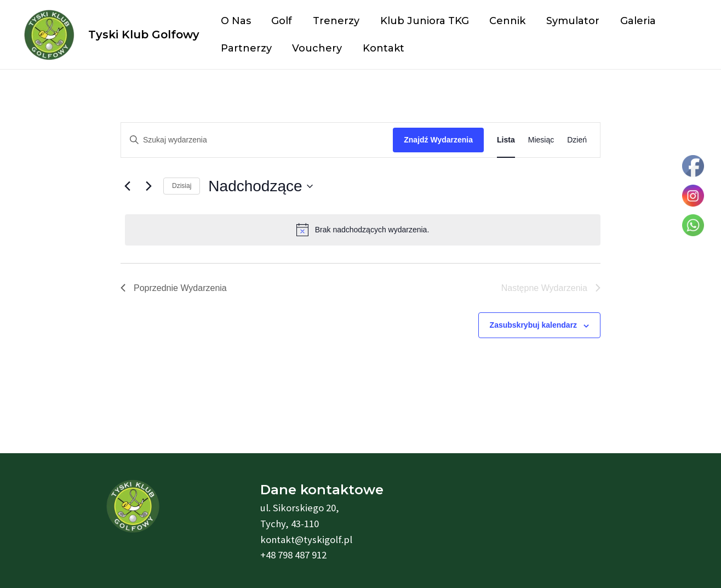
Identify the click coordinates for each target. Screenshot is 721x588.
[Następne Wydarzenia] (148, 186)
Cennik (503, 21)
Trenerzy (334, 21)
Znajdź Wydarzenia (438, 140)
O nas (235, 21)
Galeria (632, 21)
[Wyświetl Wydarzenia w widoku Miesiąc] (541, 140)
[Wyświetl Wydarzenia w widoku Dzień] (577, 140)
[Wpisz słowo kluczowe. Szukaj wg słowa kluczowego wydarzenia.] (257, 140)
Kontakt (381, 48)
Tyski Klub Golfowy (144, 35)
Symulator (568, 21)
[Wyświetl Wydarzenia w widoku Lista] (506, 140)
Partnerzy (246, 48)
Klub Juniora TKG (421, 21)
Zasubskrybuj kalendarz (534, 325)
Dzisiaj (182, 186)
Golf (281, 21)
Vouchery (316, 48)
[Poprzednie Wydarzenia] (127, 186)
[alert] (363, 230)
